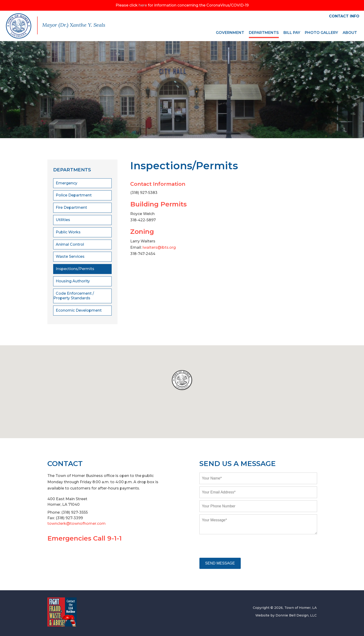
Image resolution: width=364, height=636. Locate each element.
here (143, 5)
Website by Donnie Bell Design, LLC (286, 615)
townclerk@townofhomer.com (76, 523)
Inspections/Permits (75, 269)
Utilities (63, 220)
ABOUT (350, 33)
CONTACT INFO (344, 16)
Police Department (74, 195)
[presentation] (235, 546)
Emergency (67, 183)
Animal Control (70, 244)
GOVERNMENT (230, 33)
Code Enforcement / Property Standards (74, 296)
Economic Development (79, 310)
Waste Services (70, 256)
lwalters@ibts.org (159, 247)
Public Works (68, 232)
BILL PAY (292, 33)
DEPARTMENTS (264, 33)
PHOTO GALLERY (321, 33)
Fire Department (71, 207)
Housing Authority (73, 281)
